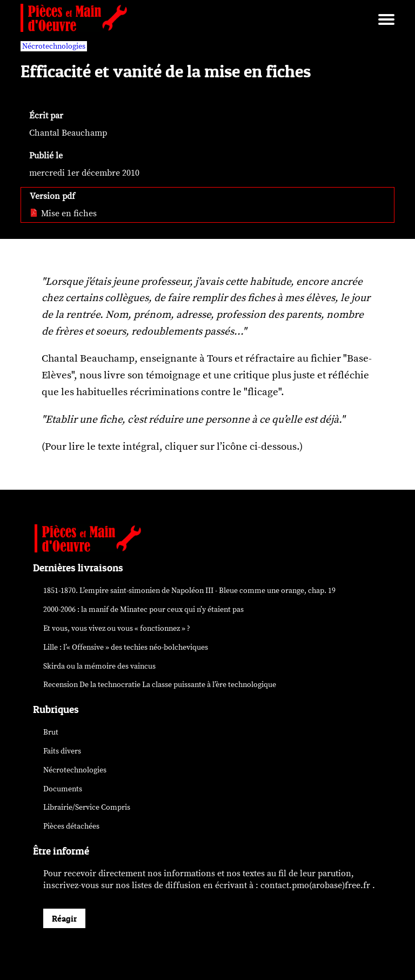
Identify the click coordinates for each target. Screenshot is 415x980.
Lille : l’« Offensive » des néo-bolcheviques (126, 647)
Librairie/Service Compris (87, 807)
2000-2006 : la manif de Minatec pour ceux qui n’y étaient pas (143, 609)
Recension (160, 685)
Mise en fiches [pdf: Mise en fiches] (63, 214)
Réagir (64, 918)
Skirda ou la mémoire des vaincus (99, 666)
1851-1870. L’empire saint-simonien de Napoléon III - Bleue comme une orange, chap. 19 (189, 591)
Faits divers (62, 751)
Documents (63, 789)
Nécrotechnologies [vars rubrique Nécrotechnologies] (54, 46)
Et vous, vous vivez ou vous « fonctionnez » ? (117, 628)
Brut (51, 732)
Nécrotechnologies (75, 770)
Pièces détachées (71, 826)
